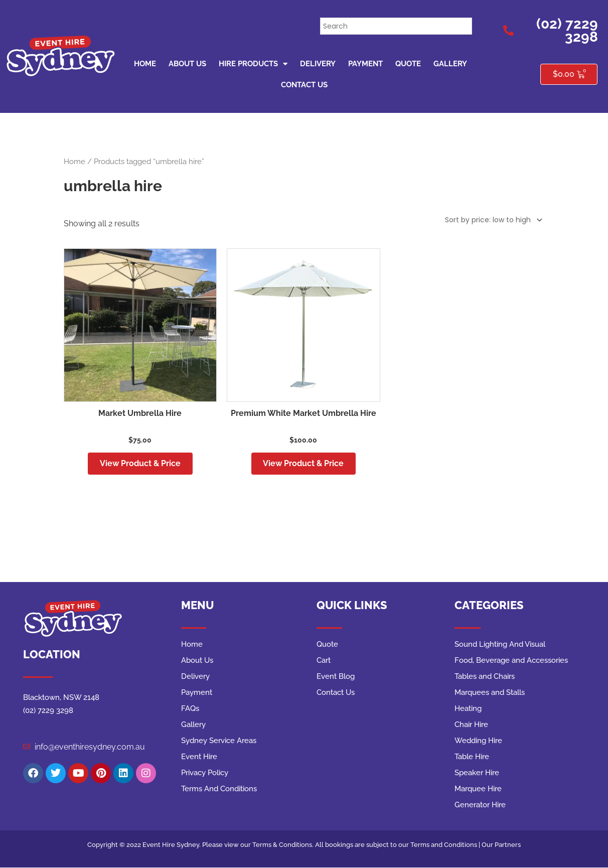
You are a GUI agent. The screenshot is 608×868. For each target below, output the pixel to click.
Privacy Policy (205, 773)
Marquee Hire (478, 789)
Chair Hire (471, 725)
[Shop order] (492, 220)
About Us (187, 64)
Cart (324, 661)
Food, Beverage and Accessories (511, 661)
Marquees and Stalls (490, 693)
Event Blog (336, 677)
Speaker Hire (477, 773)
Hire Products (253, 64)
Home (145, 64)
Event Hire (199, 757)
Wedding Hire (478, 741)
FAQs (190, 709)
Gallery (450, 64)
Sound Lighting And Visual (500, 645)
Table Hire (472, 757)
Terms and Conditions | (446, 845)
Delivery (318, 64)
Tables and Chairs (485, 677)
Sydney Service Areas (219, 741)
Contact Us (304, 85)
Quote (408, 64)
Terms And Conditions (219, 789)
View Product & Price (140, 463)
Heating (468, 709)
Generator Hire (480, 805)
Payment (365, 64)
